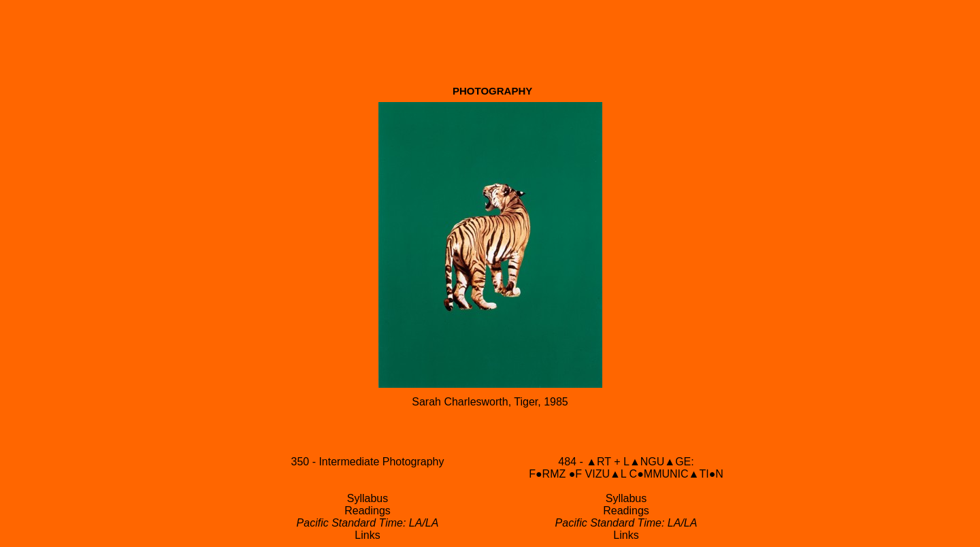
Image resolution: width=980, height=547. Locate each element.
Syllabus (367, 498)
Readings (367, 511)
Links (367, 535)
